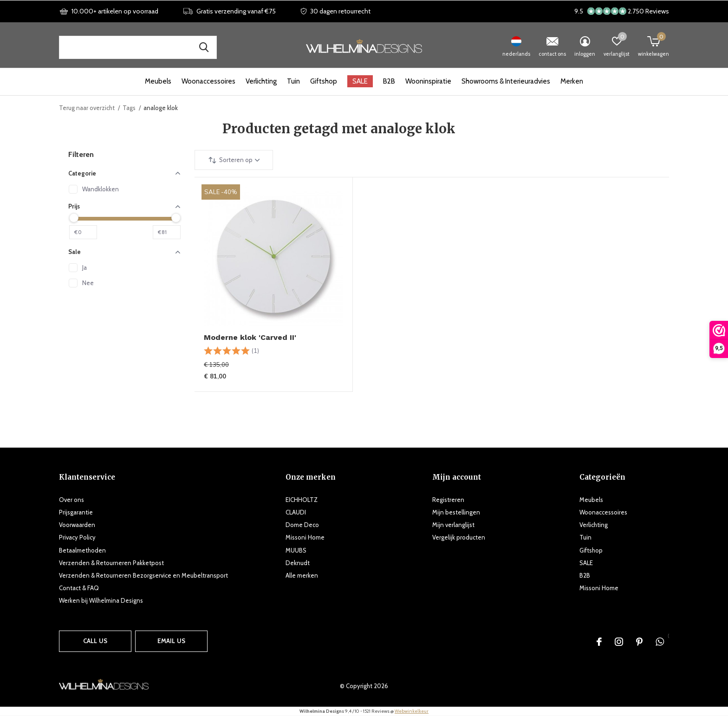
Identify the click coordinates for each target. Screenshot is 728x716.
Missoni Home (305, 537)
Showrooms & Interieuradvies (506, 81)
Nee (88, 283)
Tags (129, 108)
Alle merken (302, 575)
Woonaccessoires (208, 81)
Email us (171, 641)
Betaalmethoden (82, 550)
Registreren (448, 500)
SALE (360, 81)
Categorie (124, 173)
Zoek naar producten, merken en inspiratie (204, 47)
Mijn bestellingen (456, 512)
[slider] (74, 218)
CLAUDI (296, 512)
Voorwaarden (77, 525)
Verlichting (261, 81)
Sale (124, 252)
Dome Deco (302, 525)
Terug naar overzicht (87, 108)
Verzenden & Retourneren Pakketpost (111, 563)
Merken (572, 81)
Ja (84, 267)
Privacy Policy (77, 537)
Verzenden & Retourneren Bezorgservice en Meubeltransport (143, 575)
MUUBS (296, 550)
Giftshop (324, 81)
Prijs (124, 206)
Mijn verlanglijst (453, 525)
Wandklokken (101, 189)
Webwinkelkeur (412, 711)
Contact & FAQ (79, 588)
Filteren (81, 154)
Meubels (158, 81)
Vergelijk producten (459, 537)
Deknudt (298, 563)
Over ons (71, 500)
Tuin (293, 81)
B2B (389, 81)
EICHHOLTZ (302, 500)
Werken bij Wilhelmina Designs (101, 600)
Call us (95, 641)
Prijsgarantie (76, 512)
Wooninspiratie (428, 81)
